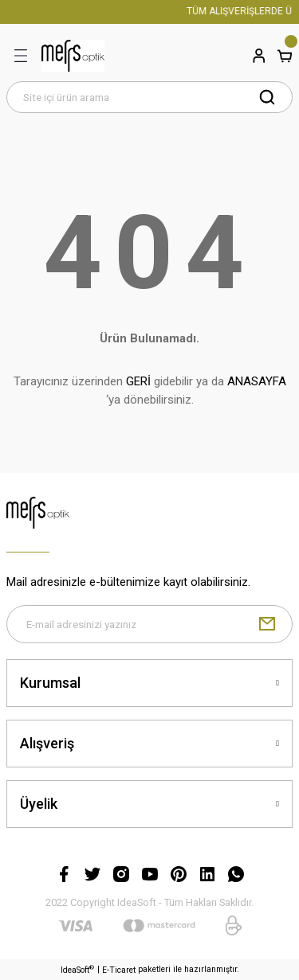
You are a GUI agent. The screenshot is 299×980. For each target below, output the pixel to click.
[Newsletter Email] (149, 624)
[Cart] (285, 56)
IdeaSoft (77, 969)
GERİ (138, 381)
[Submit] (267, 624)
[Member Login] (259, 56)
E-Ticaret (119, 970)
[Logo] (73, 56)
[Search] (149, 97)
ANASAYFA (257, 381)
